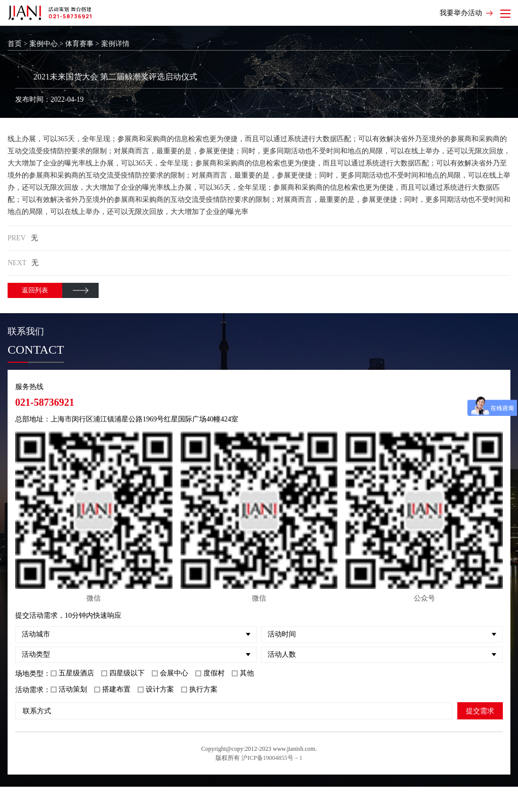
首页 (15, 44)
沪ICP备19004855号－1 (272, 758)
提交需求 (480, 711)
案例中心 (44, 44)
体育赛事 (79, 44)
